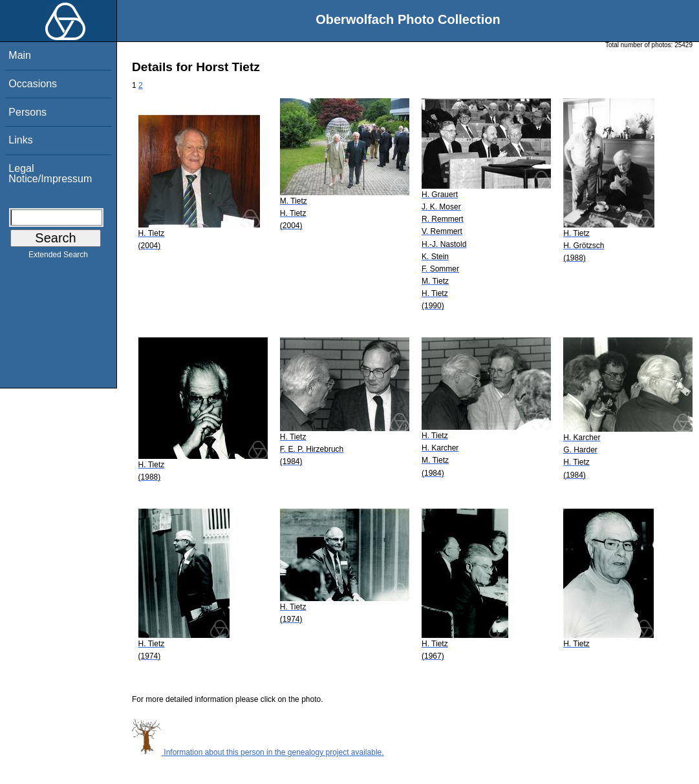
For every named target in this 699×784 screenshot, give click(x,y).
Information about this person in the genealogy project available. (258, 752)
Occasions (33, 84)
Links (20, 140)
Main (20, 55)
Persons (27, 112)
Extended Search (58, 257)
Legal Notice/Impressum (50, 174)
